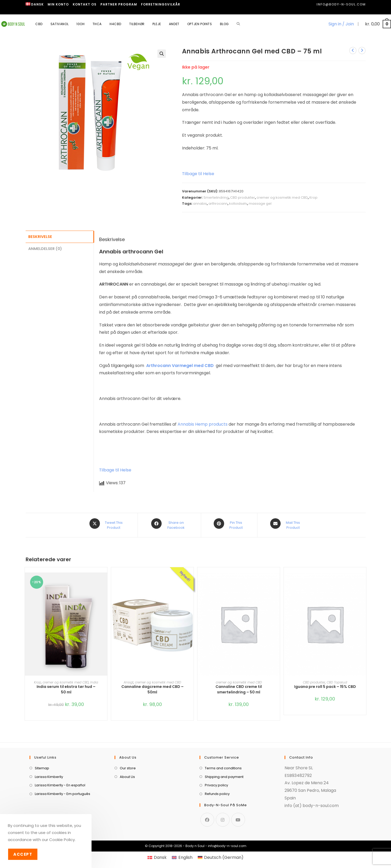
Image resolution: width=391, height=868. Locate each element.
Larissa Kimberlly (49, 774)
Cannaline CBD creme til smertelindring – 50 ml (239, 686)
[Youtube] (238, 817)
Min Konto (58, 4)
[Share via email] (286, 524)
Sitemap (42, 765)
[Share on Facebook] (169, 524)
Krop (313, 197)
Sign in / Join (341, 24)
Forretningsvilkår (161, 4)
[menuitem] (35, 4)
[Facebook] (207, 817)
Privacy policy (216, 782)
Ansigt (129, 679)
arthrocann (218, 204)
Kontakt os (85, 4)
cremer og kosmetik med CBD (282, 197)
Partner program (119, 4)
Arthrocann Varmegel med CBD (180, 366)
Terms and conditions (223, 765)
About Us (127, 774)
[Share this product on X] (107, 524)
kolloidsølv (238, 204)
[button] (162, 54)
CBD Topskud (337, 679)
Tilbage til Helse (198, 174)
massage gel (260, 204)
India (94, 679)
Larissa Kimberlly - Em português (63, 791)
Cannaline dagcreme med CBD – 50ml (152, 686)
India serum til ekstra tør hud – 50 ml (66, 686)
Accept (23, 854)
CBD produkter (243, 197)
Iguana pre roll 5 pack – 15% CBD (325, 684)
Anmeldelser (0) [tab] (45, 248)
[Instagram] (223, 817)
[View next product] (362, 51)
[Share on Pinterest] (229, 524)
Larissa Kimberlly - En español (60, 782)
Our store (128, 765)
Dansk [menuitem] (160, 854)
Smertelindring (216, 197)
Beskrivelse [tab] (40, 236)
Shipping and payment (224, 774)
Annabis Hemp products (203, 424)
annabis (200, 204)
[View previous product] (353, 51)
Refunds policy (217, 791)
